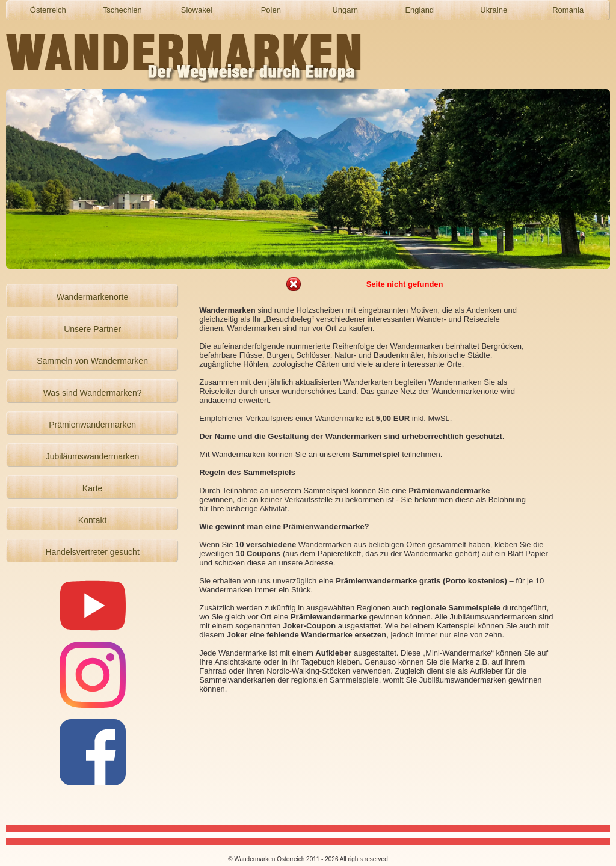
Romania (568, 10)
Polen (271, 10)
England (419, 10)
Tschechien (122, 10)
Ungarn (345, 10)
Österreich (48, 10)
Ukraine (494, 10)
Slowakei (197, 10)
